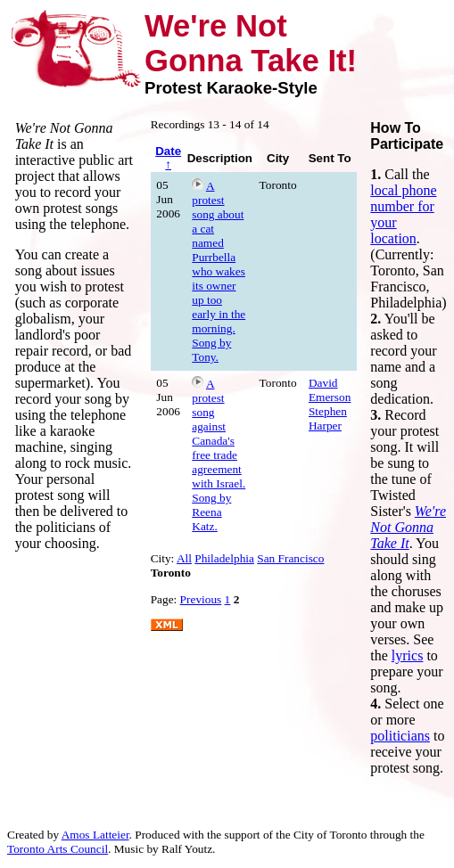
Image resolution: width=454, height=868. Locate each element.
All (184, 558)
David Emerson (330, 390)
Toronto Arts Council (58, 849)
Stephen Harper (328, 418)
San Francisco (290, 558)
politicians (400, 736)
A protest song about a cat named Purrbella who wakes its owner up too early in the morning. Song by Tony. (219, 271)
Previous (201, 599)
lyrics (408, 655)
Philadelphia (224, 558)
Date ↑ (168, 158)
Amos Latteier (95, 835)
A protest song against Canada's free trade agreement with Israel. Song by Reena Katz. (219, 455)
